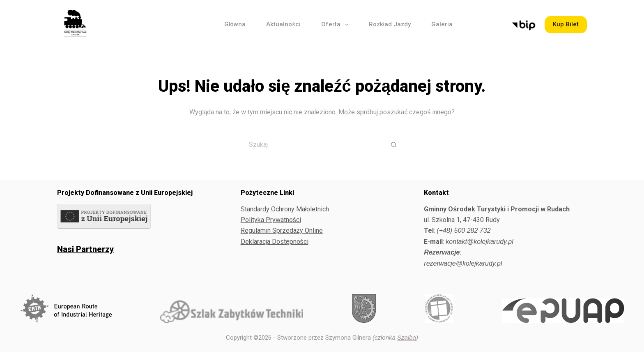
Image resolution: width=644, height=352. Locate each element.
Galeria (442, 24)
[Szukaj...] (312, 144)
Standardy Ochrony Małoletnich (285, 209)
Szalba (407, 337)
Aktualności (283, 24)
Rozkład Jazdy (390, 24)
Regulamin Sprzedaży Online (282, 230)
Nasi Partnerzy (85, 249)
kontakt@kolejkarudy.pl (479, 242)
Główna (235, 24)
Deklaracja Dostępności (275, 242)
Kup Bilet (566, 24)
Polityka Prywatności (271, 220)
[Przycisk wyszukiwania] (394, 144)
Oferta (336, 25)
